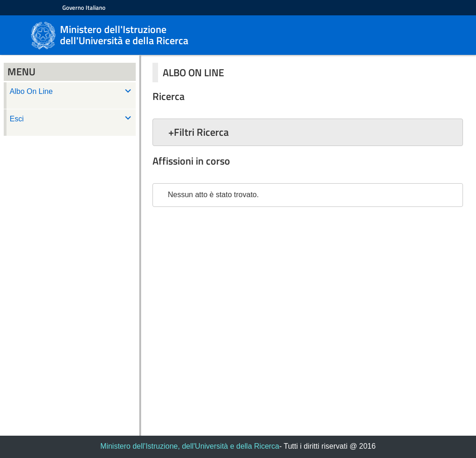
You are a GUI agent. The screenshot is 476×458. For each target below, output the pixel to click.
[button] (308, 132)
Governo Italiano (84, 7)
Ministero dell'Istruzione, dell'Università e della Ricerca (190, 446)
